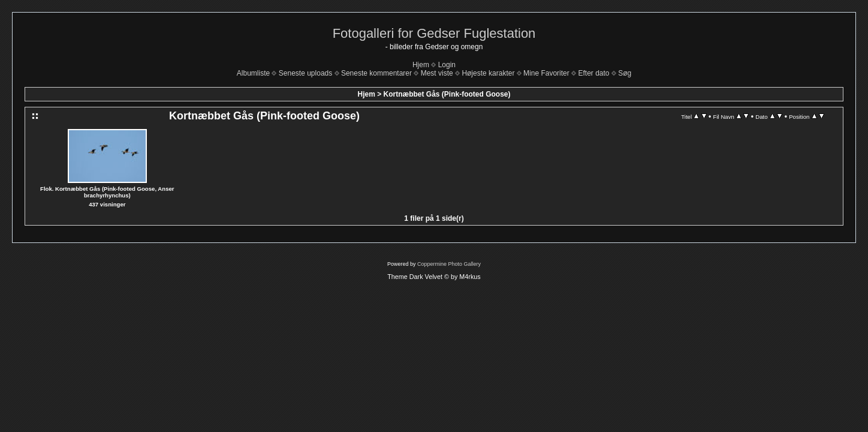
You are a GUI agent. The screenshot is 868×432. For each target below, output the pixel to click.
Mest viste (437, 73)
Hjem (421, 65)
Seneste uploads (305, 73)
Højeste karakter (488, 73)
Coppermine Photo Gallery (449, 264)
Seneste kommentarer (376, 73)
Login (447, 65)
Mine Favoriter (546, 73)
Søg (625, 73)
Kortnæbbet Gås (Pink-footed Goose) (447, 94)
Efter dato (593, 73)
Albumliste (253, 73)
